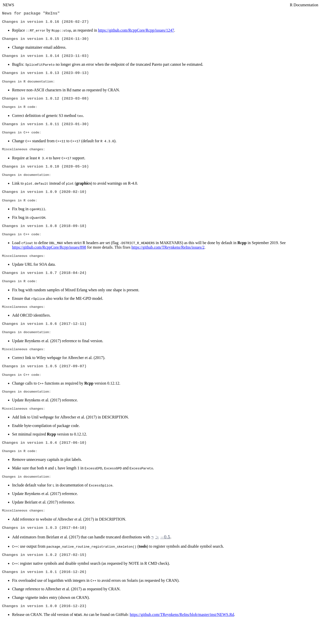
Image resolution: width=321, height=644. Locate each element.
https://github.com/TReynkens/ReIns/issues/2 (168, 258)
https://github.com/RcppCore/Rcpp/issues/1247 (136, 32)
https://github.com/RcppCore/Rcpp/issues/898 (49, 258)
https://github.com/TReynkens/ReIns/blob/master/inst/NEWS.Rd (182, 638)
